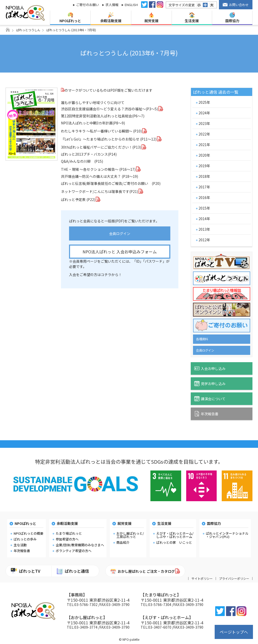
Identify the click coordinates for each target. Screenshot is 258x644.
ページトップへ (234, 632)
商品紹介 (123, 542)
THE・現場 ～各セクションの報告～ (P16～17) (98, 169)
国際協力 (232, 18)
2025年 (204, 102)
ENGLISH (131, 5)
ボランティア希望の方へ (74, 551)
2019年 (204, 166)
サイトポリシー (202, 579)
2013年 (204, 229)
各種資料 (202, 339)
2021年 (204, 145)
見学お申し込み (210, 383)
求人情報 (112, 5)
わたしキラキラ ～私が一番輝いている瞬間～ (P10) (101, 131)
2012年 (204, 240)
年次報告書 (206, 414)
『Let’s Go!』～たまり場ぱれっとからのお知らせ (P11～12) (109, 139)
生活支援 (192, 18)
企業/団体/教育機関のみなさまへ (80, 545)
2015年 (204, 208)
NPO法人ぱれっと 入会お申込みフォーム (120, 252)
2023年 (204, 123)
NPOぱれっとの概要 (28, 533)
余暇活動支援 (111, 18)
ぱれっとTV (26, 571)
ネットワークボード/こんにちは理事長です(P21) (100, 191)
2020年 (204, 155)
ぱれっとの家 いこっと (174, 542)
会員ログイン (120, 233)
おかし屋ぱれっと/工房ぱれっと (130, 535)
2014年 (204, 219)
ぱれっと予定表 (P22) (78, 199)
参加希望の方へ (67, 539)
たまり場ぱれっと (69, 533)
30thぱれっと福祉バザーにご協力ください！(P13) (101, 147)
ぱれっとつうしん (28, 30)
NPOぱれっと (70, 18)
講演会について (210, 399)
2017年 (204, 187)
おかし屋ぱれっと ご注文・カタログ (143, 571)
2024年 (204, 113)
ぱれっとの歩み (25, 539)
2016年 (204, 197)
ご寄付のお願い (88, 5)
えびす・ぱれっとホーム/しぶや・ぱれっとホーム (175, 535)
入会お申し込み (210, 368)
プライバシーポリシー (234, 579)
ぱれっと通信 (73, 571)
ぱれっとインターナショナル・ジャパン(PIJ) (227, 535)
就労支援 (151, 18)
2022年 (204, 134)
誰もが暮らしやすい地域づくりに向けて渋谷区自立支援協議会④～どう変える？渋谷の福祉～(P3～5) (109, 106)
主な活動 (20, 545)
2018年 (204, 176)
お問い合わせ (236, 5)
